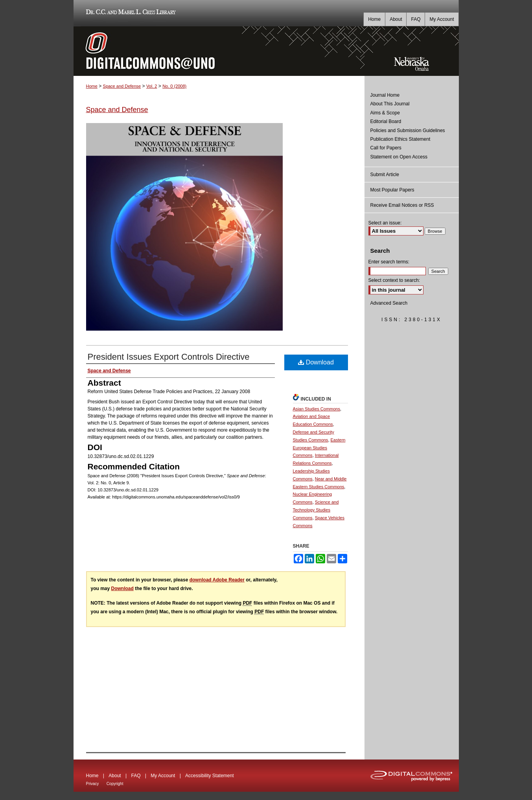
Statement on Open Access (399, 157)
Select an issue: (385, 223)
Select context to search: (394, 280)
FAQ (136, 776)
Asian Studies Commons (317, 409)
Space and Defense (122, 86)
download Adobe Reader (217, 580)
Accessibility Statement (209, 776)
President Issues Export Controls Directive (169, 357)
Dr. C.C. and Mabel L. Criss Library (130, 13)
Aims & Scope (385, 113)
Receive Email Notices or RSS (402, 205)
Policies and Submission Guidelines (408, 131)
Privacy (93, 784)
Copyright (115, 784)
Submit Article (385, 175)
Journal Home (385, 95)
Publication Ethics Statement (400, 139)
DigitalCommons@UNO (219, 51)
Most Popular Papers (392, 190)
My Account (163, 776)
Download (316, 362)
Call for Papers (386, 148)
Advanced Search (389, 303)
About (115, 776)
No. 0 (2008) (174, 86)
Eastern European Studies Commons (319, 448)
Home (92, 86)
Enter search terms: (389, 262)
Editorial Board (386, 121)
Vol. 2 (152, 86)
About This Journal (390, 104)
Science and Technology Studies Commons (316, 510)
